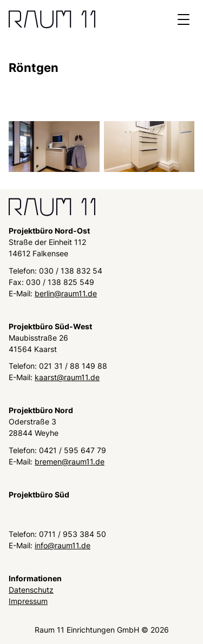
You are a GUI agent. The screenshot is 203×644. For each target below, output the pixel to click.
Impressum (28, 601)
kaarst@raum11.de (67, 377)
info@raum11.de (63, 545)
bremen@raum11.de (70, 462)
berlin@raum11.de (66, 293)
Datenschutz (31, 590)
